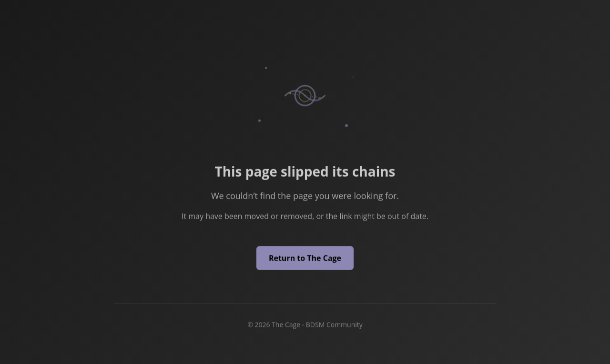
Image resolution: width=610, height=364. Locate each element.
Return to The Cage (305, 259)
